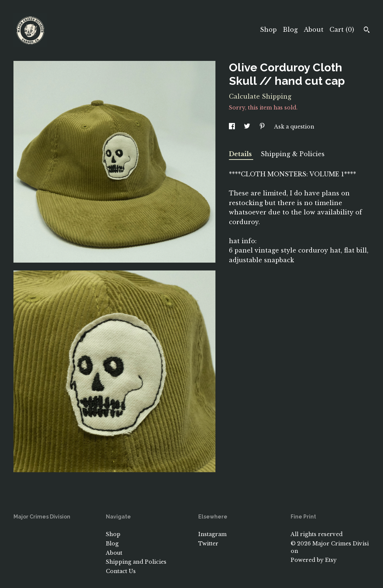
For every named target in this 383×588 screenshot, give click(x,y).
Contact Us (121, 571)
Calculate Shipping (260, 96)
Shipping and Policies (136, 562)
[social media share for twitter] (248, 127)
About (314, 30)
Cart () (342, 30)
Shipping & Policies (293, 154)
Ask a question (294, 127)
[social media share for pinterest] (263, 127)
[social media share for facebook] (233, 127)
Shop (268, 30)
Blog (290, 30)
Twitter (208, 544)
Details (241, 154)
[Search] (367, 31)
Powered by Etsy (314, 560)
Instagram (212, 534)
